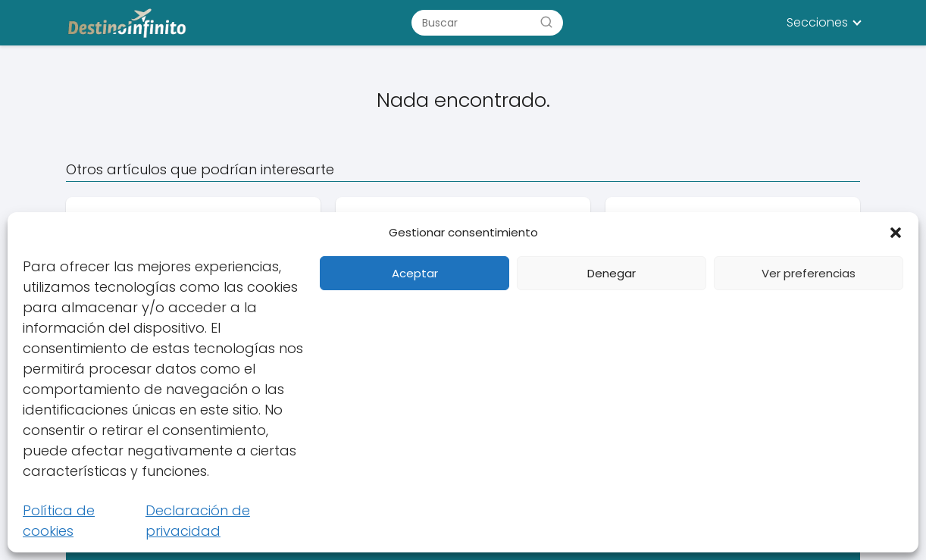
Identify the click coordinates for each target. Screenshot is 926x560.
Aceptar (415, 273)
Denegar (612, 273)
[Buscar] (546, 22)
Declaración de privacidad (198, 521)
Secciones (817, 22)
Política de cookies (59, 521)
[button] (896, 233)
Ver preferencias (809, 273)
